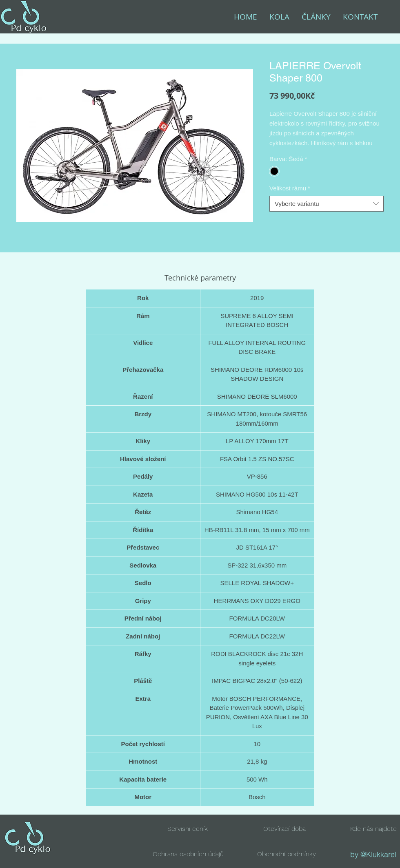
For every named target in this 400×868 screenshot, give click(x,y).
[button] (284, 829)
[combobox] (327, 204)
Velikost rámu (290, 188)
